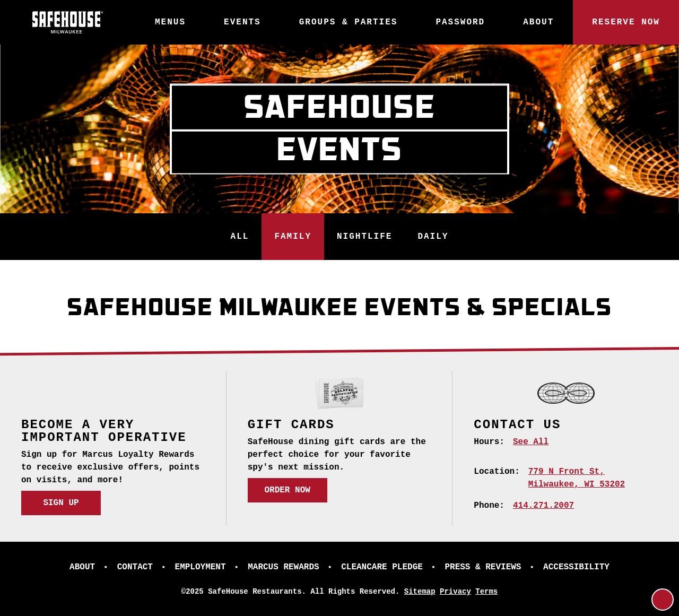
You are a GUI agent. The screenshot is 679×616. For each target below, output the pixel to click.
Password (460, 22)
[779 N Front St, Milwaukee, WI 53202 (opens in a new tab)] (577, 478)
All (240, 237)
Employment (201, 567)
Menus (170, 22)
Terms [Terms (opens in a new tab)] (486, 592)
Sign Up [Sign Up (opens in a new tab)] (61, 503)
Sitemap (420, 592)
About (538, 22)
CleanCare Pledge (382, 567)
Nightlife (364, 237)
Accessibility (576, 567)
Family (293, 237)
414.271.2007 (543, 506)
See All (531, 442)
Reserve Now (626, 22)
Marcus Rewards (283, 567)
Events (242, 22)
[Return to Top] (663, 600)
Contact (135, 567)
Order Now (287, 490)
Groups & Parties (349, 22)
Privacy (455, 592)
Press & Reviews (483, 567)
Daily (433, 237)
